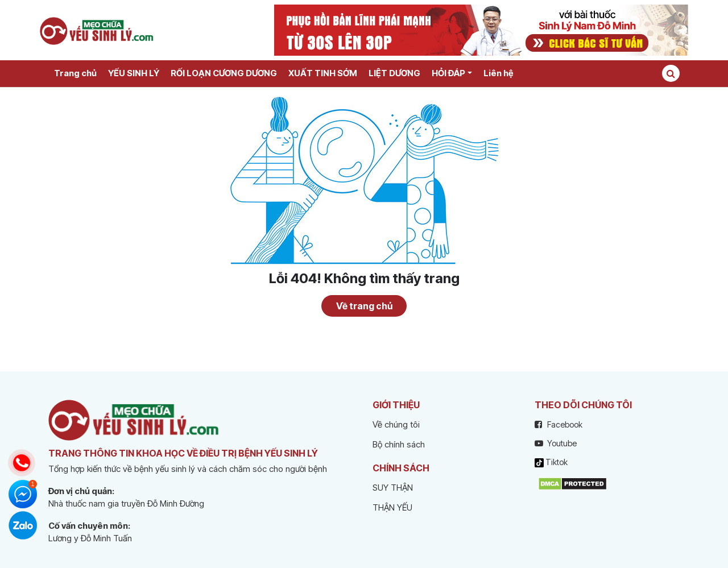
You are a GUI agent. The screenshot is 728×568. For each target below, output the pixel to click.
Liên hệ (498, 73)
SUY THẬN (393, 488)
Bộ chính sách (399, 444)
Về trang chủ (364, 306)
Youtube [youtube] (556, 443)
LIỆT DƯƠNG (394, 73)
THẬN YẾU (392, 507)
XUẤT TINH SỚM (323, 73)
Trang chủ (75, 73)
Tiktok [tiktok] (551, 462)
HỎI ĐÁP (448, 73)
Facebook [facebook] (559, 424)
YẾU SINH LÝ (134, 73)
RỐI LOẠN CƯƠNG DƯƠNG (224, 73)
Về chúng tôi (396, 424)
